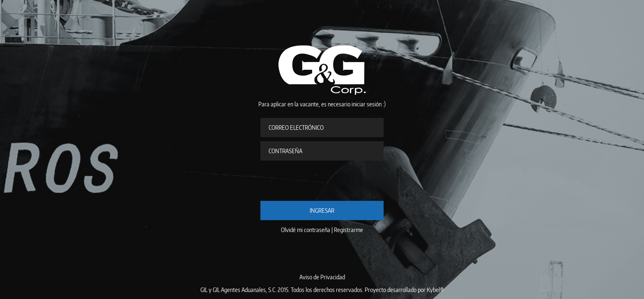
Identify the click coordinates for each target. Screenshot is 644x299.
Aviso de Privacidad (322, 277)
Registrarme (348, 230)
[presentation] (323, 181)
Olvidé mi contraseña (306, 230)
